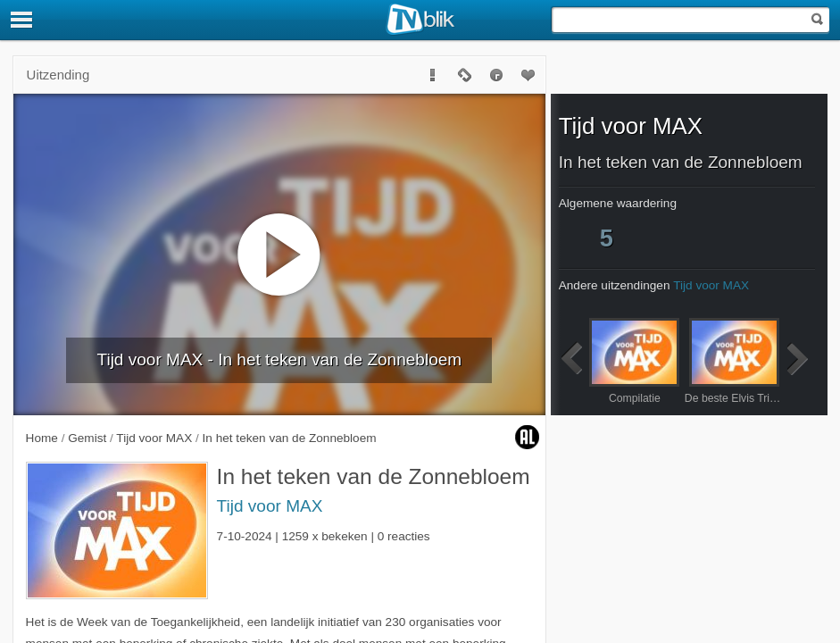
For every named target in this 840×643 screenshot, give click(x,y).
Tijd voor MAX (270, 506)
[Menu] (22, 20)
